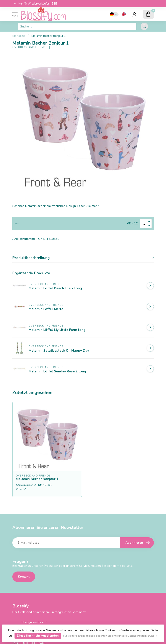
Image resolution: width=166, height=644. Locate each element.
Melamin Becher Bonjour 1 (49, 36)
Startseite (19, 36)
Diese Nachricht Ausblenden (38, 636)
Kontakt (24, 577)
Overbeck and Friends (30, 47)
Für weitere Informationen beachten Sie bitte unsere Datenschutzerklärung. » (110, 636)
